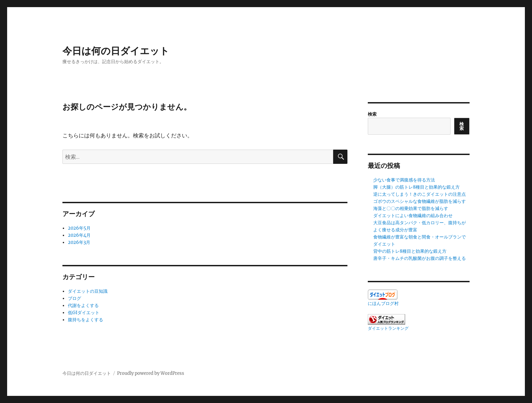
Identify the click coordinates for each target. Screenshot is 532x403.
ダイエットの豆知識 (88, 291)
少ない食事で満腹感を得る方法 (404, 180)
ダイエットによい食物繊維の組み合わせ (413, 216)
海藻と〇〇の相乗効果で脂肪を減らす (411, 208)
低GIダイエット (84, 313)
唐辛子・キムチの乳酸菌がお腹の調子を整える (420, 258)
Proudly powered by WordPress (151, 373)
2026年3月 (79, 242)
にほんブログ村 (383, 303)
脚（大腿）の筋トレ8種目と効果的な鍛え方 (416, 187)
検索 (372, 114)
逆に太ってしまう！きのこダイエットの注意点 (420, 194)
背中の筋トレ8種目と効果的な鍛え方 (410, 251)
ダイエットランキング (388, 328)
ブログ (74, 298)
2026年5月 (79, 228)
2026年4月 (79, 235)
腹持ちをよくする (85, 320)
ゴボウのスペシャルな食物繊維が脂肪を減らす (420, 201)
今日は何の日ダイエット (116, 51)
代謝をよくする (83, 305)
